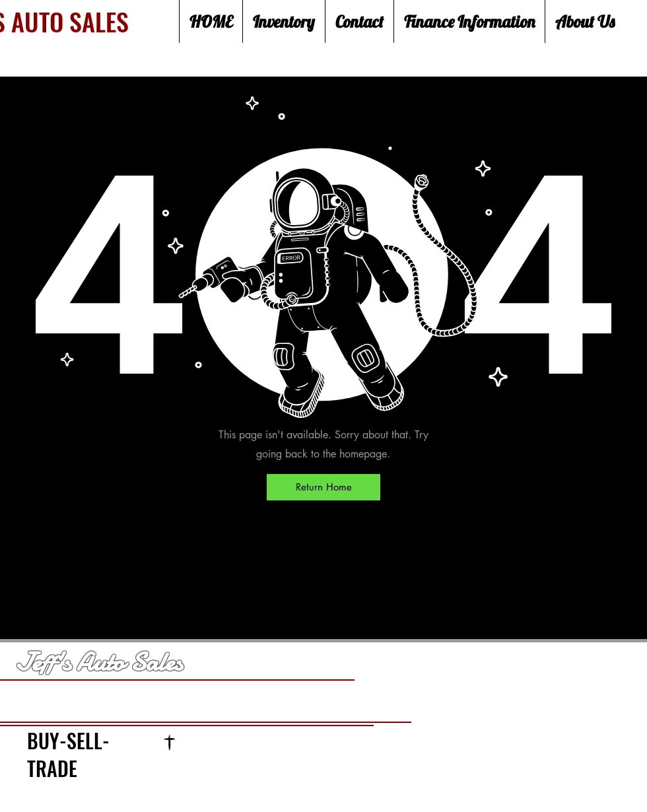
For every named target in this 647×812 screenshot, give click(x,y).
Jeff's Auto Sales (99, 662)
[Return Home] (323, 487)
